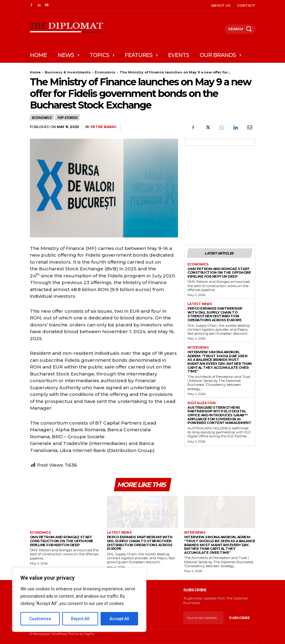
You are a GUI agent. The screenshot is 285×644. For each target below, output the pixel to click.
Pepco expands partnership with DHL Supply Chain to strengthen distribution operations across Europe (215, 314)
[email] (203, 618)
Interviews (198, 348)
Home (35, 72)
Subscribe (239, 618)
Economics (105, 72)
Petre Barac (103, 127)
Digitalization (201, 403)
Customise (40, 619)
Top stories (68, 117)
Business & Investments (68, 72)
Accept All (119, 619)
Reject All (80, 619)
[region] (79, 600)
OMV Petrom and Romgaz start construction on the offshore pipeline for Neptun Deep (219, 273)
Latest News (200, 304)
